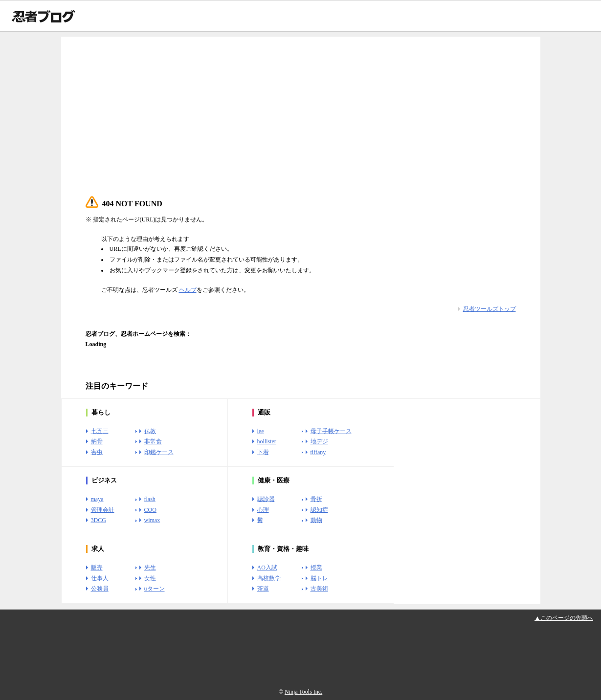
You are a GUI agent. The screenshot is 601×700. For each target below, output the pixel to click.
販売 (97, 568)
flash (150, 499)
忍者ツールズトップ (490, 309)
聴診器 (266, 499)
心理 (263, 510)
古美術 (319, 589)
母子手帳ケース (331, 431)
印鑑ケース (159, 452)
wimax (152, 520)
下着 (263, 452)
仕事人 (100, 578)
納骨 (97, 441)
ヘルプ (188, 290)
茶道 (263, 589)
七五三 (100, 431)
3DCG (99, 520)
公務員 (100, 589)
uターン (155, 589)
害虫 (97, 452)
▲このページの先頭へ (564, 618)
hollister (267, 441)
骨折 (316, 499)
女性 (150, 578)
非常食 (153, 441)
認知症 (319, 510)
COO (150, 510)
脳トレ (319, 578)
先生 (150, 568)
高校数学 (269, 578)
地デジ (319, 441)
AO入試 (267, 568)
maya (97, 499)
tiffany (318, 452)
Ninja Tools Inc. (303, 692)
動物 (316, 520)
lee (261, 431)
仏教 (150, 431)
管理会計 (103, 510)
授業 (316, 568)
